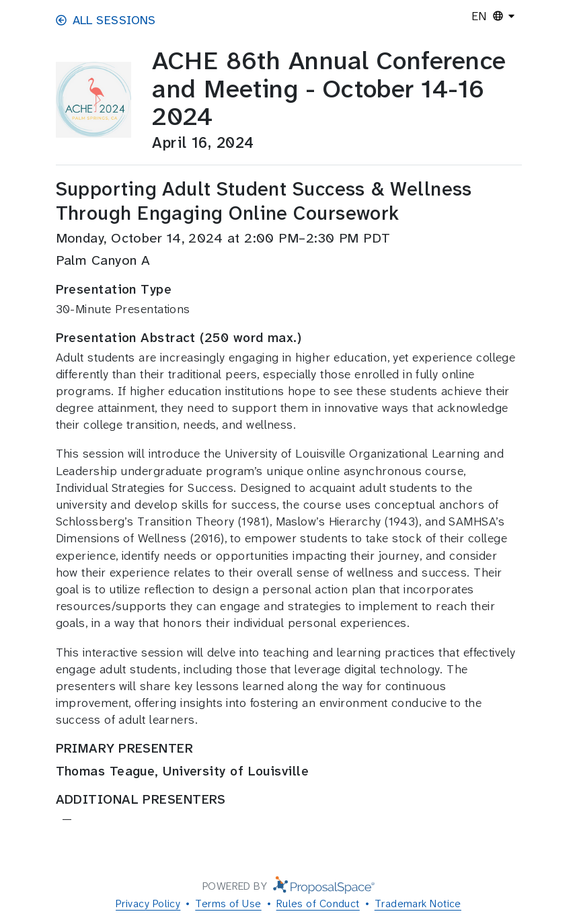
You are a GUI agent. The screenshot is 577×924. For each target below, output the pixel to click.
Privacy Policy (148, 904)
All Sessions (106, 20)
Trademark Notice (418, 904)
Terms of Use (228, 904)
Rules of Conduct (318, 904)
